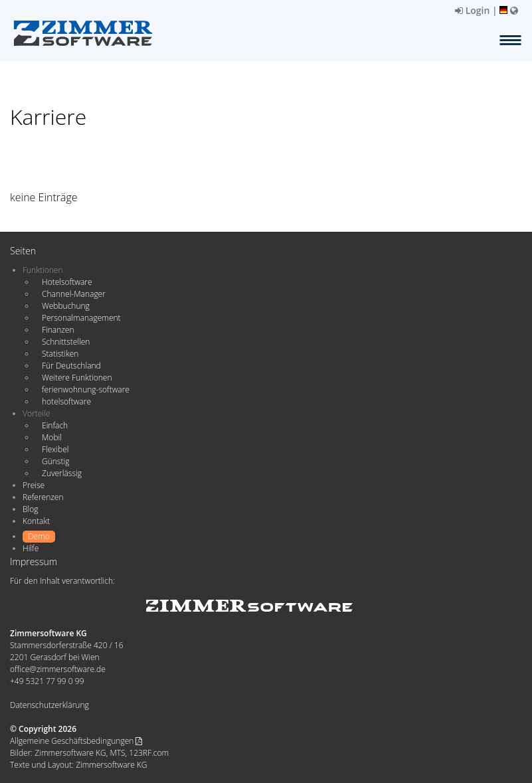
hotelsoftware (66, 401)
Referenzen (43, 497)
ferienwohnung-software (86, 390)
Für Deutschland (71, 366)
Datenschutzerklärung (49, 705)
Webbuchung (66, 306)
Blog (31, 509)
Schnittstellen (66, 342)
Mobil (52, 437)
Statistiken (60, 354)
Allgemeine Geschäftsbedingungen (76, 741)
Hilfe (31, 548)
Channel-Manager (74, 294)
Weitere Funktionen (77, 378)
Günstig (55, 461)
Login (472, 10)
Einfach (55, 425)
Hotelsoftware (67, 282)
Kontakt (36, 521)
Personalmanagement (81, 318)
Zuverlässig (62, 473)
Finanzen (58, 330)
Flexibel (55, 449)
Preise (34, 485)
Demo (39, 536)
